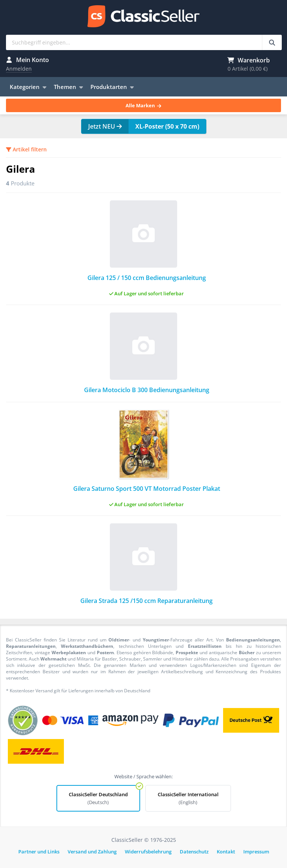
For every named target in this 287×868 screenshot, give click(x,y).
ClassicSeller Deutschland (98, 798)
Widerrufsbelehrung (148, 852)
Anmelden (19, 69)
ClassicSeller (143, 17)
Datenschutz (194, 852)
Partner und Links (39, 852)
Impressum (256, 852)
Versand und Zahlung (92, 852)
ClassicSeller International (188, 798)
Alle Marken (143, 105)
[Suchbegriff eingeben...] (272, 42)
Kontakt (226, 852)
